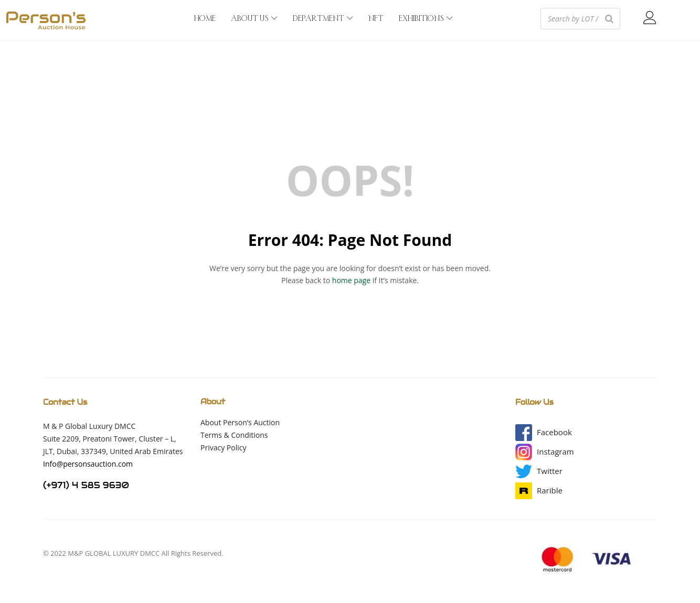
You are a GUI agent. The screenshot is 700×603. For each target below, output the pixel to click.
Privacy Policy (223, 448)
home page (351, 280)
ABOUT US (254, 19)
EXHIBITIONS (426, 19)
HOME (205, 19)
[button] (554, 432)
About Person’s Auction (240, 422)
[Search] (609, 19)
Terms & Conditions (234, 435)
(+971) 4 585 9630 (86, 485)
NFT (376, 19)
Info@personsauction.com (88, 464)
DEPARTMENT (323, 19)
